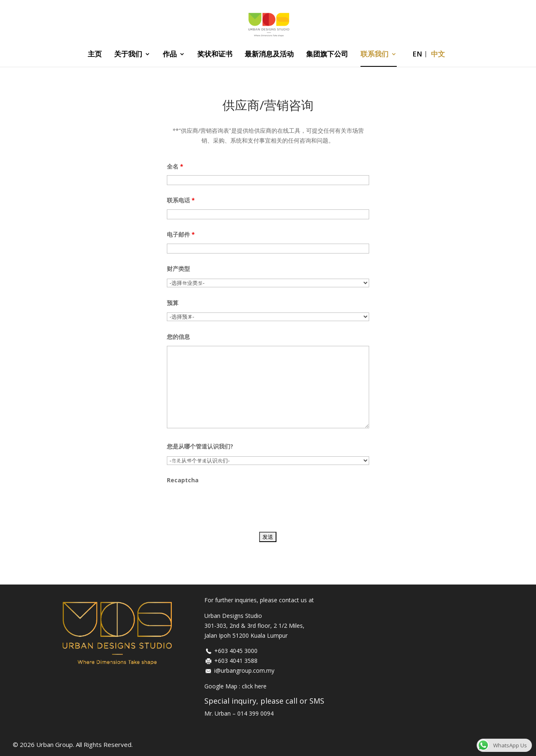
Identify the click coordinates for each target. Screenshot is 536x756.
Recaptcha (183, 480)
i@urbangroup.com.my (244, 670)
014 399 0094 (255, 713)
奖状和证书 (215, 55)
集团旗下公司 (327, 55)
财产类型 (178, 269)
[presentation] (229, 505)
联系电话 (181, 200)
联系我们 (374, 55)
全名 (175, 166)
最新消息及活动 (269, 55)
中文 (438, 55)
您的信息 (178, 337)
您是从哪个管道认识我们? (200, 446)
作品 (170, 55)
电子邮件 (181, 234)
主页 (95, 55)
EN (417, 55)
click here (254, 686)
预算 (173, 303)
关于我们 (128, 55)
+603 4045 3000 (236, 651)
